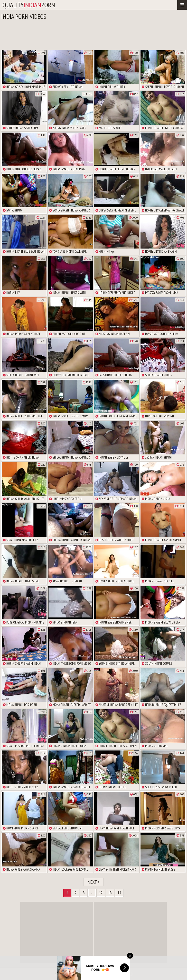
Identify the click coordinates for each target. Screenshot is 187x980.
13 (110, 893)
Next (93, 882)
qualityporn (29, 5)
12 (101, 893)
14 (119, 893)
